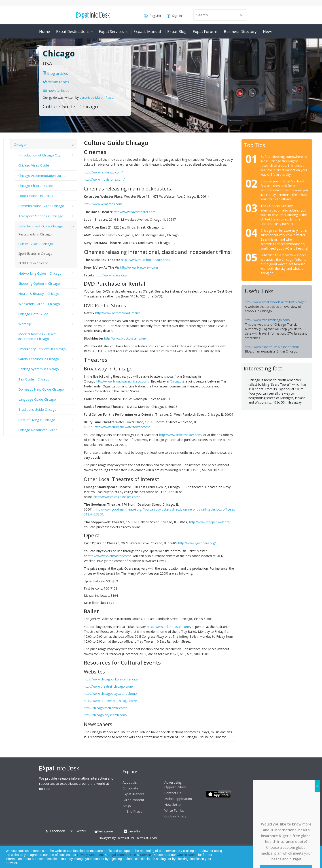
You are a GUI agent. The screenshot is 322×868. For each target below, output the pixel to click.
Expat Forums (205, 31)
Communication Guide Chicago (41, 206)
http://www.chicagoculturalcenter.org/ (111, 679)
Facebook (57, 831)
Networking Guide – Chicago (40, 273)
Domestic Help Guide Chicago (41, 389)
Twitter (80, 831)
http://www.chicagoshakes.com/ (117, 497)
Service (145, 855)
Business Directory (240, 31)
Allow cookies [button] (287, 857)
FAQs (127, 806)
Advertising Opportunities (175, 785)
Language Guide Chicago (37, 399)
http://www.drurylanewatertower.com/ (122, 427)
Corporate (130, 788)
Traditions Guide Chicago (37, 409)
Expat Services (111, 31)
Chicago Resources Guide (38, 430)
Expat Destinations (73, 31)
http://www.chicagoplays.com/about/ (110, 694)
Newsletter (173, 804)
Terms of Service (147, 838)
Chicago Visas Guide (34, 165)
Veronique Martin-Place (96, 97)
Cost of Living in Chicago (37, 420)
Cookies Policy (175, 816)
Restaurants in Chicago (35, 234)
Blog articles (55, 73)
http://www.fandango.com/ (103, 172)
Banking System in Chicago (39, 369)
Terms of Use (126, 838)
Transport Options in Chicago (41, 216)
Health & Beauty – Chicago (39, 293)
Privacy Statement (90, 855)
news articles (56, 90)
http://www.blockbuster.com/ (125, 338)
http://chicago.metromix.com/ (105, 708)
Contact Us (173, 793)
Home (44, 31)
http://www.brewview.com (139, 267)
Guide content (133, 800)
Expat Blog (177, 31)
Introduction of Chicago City (39, 155)
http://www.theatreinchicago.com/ (108, 686)
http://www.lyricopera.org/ (197, 543)
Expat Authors (133, 794)
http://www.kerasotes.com (103, 204)
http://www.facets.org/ (111, 275)
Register (153, 16)
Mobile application (178, 799)
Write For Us (174, 810)
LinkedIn (132, 831)
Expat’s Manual (147, 31)
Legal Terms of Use (122, 855)
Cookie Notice (187, 855)
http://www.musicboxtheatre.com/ (146, 260)
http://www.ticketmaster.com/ (181, 435)
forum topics (56, 82)
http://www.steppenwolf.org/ (210, 522)
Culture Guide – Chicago (36, 244)
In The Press (132, 811)
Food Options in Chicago (37, 196)
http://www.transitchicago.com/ (268, 320)
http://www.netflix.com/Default (118, 313)
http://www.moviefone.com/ (104, 179)
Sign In (174, 16)
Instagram (104, 831)
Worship (25, 324)
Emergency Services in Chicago (42, 349)
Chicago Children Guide (36, 186)
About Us (130, 782)
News (268, 31)
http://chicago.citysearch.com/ (106, 715)
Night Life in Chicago (33, 263)
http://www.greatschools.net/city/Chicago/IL (277, 302)
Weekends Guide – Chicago (39, 304)
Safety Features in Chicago (39, 359)
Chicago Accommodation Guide (42, 175)
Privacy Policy (107, 838)
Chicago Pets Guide (33, 314)
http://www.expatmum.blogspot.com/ (272, 347)
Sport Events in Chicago (35, 253)
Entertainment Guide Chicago (41, 226)
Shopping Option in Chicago (39, 283)
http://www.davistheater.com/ (135, 212)
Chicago (176, 381)
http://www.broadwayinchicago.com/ (123, 381)
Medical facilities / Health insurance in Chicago (37, 336)
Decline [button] (307, 857)
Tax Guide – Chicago (34, 379)
